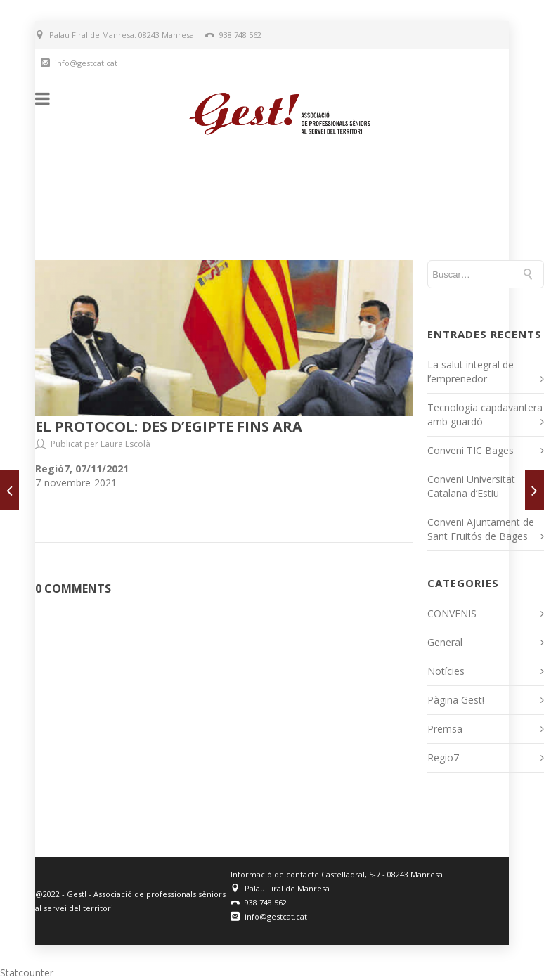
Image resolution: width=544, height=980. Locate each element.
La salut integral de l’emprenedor (471, 372)
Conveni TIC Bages (471, 450)
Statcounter (27, 973)
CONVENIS (452, 613)
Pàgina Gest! (456, 700)
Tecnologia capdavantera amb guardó (485, 414)
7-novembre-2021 (76, 483)
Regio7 (443, 757)
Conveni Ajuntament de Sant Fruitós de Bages (481, 529)
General (445, 642)
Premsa (445, 729)
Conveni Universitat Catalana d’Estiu (471, 486)
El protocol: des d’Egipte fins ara (169, 426)
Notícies (446, 671)
